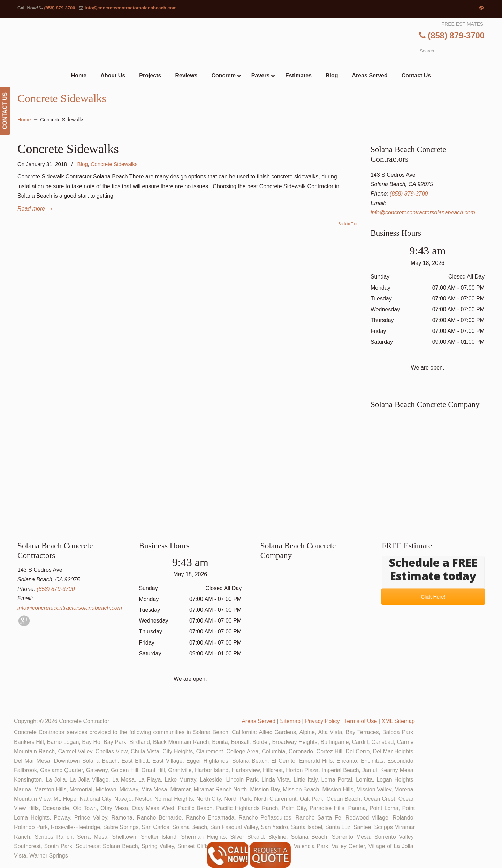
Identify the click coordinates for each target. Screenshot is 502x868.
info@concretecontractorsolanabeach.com (131, 8)
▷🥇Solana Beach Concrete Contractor (265, 42)
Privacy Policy (322, 721)
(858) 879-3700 (59, 8)
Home (24, 120)
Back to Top (348, 224)
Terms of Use (360, 721)
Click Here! (433, 597)
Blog (82, 164)
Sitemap (290, 721)
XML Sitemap (398, 721)
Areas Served (258, 721)
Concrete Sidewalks (68, 149)
